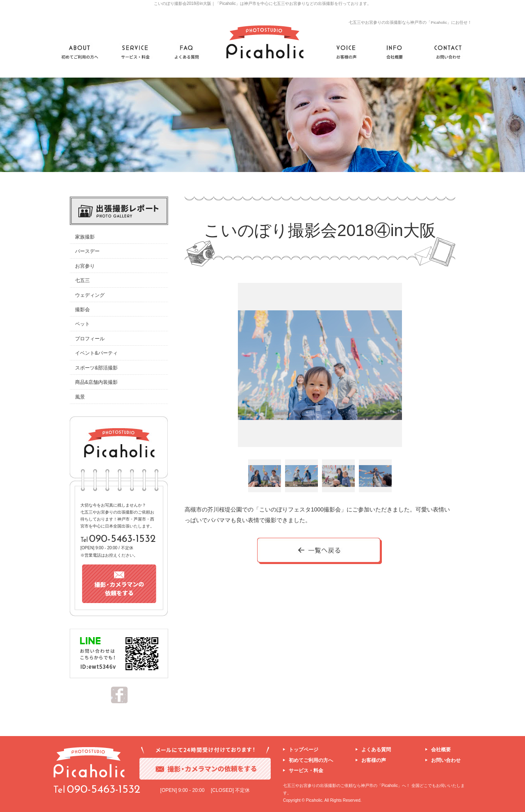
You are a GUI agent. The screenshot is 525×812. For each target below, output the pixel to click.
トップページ (304, 750)
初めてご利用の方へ (311, 760)
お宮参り (85, 266)
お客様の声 (374, 760)
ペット (82, 324)
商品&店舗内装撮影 (96, 382)
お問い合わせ (446, 760)
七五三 (82, 280)
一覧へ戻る (320, 551)
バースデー (87, 251)
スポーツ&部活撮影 (96, 368)
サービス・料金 (306, 771)
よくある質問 (376, 750)
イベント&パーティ (96, 353)
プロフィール (90, 339)
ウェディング (90, 295)
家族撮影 (85, 237)
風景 (80, 397)
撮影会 (82, 310)
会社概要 (441, 750)
